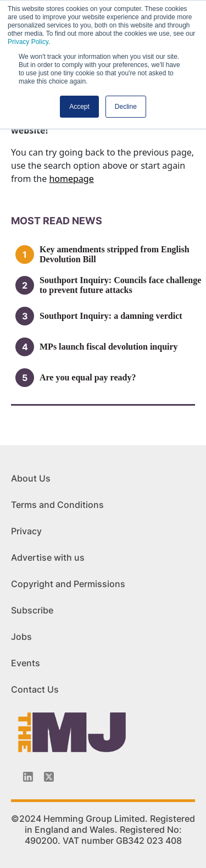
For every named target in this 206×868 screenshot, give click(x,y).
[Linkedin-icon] (28, 777)
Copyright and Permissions (68, 584)
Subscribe (32, 610)
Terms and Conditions (57, 505)
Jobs (21, 637)
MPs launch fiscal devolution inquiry (109, 347)
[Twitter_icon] (49, 777)
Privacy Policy (28, 42)
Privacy (26, 531)
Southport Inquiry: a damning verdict (111, 316)
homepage (71, 179)
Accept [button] (79, 107)
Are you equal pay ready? (88, 377)
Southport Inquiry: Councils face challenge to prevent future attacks (120, 285)
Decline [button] (126, 107)
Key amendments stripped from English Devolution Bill (115, 254)
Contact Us (35, 689)
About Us (31, 478)
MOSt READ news (57, 221)
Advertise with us (48, 557)
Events (26, 663)
